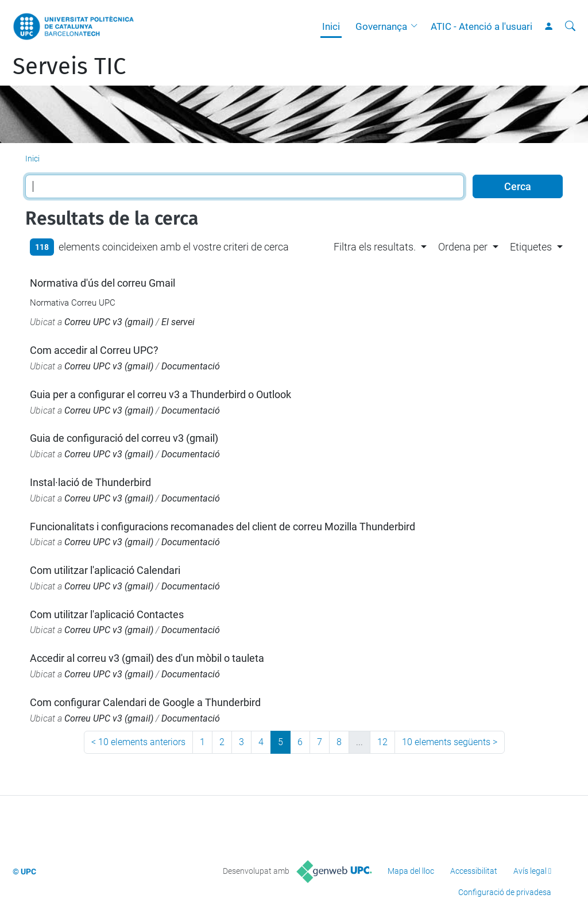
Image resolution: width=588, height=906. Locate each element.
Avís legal (530, 871)
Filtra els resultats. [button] (375, 247)
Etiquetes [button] (531, 247)
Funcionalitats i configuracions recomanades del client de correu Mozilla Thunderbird (223, 527)
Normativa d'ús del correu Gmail (102, 283)
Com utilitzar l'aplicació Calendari (105, 570)
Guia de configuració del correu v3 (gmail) (124, 438)
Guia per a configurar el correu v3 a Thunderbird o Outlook (160, 394)
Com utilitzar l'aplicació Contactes (107, 614)
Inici (331, 26)
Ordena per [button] (463, 247)
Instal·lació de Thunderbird (90, 482)
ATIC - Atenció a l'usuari (481, 26)
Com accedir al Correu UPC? (94, 350)
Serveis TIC (69, 67)
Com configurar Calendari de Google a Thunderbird (145, 702)
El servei (178, 322)
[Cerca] (570, 26)
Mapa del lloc (411, 871)
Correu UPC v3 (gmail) (109, 322)
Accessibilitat (474, 871)
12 (382, 742)
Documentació (191, 366)
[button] (417, 26)
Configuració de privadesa (505, 892)
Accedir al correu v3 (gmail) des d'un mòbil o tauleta (147, 658)
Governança (381, 26)
